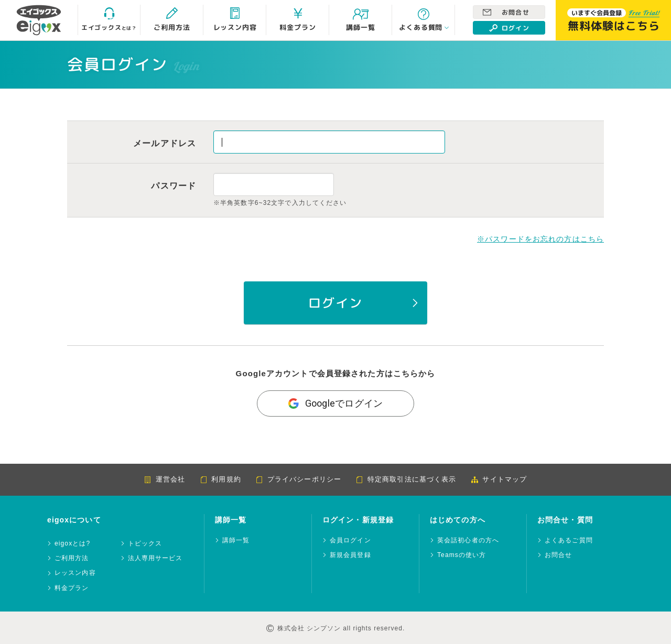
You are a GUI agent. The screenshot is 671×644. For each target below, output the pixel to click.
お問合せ (506, 12)
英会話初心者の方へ (468, 541)
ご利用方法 (72, 558)
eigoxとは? (72, 544)
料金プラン (72, 588)
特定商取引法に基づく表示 (406, 479)
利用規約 (220, 479)
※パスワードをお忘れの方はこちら (540, 239)
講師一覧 (236, 541)
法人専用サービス (155, 558)
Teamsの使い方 (462, 555)
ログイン (509, 28)
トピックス (145, 544)
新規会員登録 (350, 555)
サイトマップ (499, 479)
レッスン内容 (75, 573)
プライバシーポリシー (299, 479)
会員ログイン (350, 541)
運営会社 (165, 479)
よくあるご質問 (569, 541)
